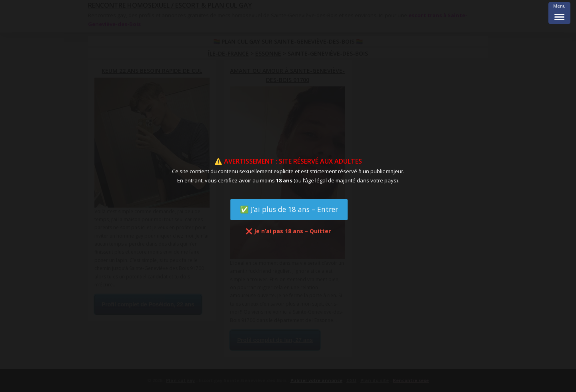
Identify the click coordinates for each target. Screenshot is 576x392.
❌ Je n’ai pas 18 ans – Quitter (288, 231)
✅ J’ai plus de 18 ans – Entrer (289, 209)
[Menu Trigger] (559, 13)
